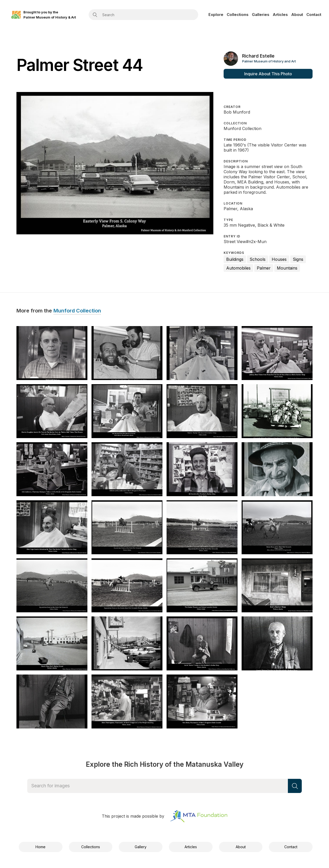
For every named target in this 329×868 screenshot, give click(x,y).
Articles (280, 15)
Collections (238, 15)
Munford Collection (77, 311)
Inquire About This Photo (268, 74)
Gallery (141, 847)
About (297, 15)
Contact (314, 15)
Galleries (261, 15)
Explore (216, 15)
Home (40, 847)
